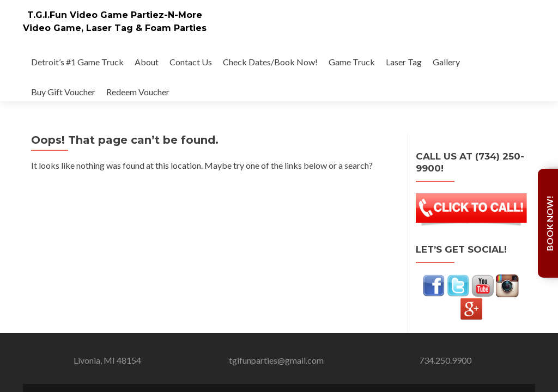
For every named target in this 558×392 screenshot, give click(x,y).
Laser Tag (404, 62)
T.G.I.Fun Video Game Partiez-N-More (115, 15)
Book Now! (550, 223)
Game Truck (352, 62)
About (147, 62)
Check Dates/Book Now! (270, 62)
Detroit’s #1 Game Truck (77, 62)
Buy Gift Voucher (63, 92)
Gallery (446, 62)
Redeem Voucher (138, 92)
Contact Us (191, 62)
